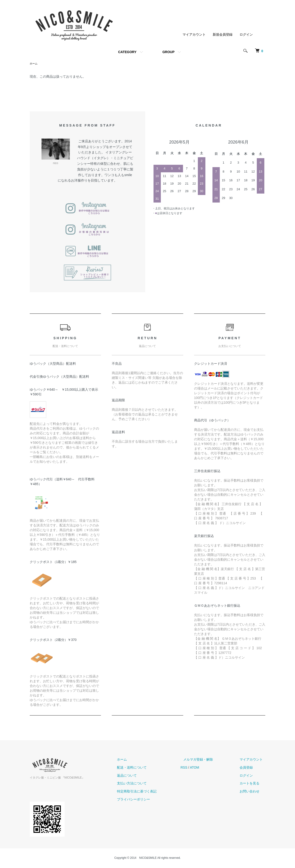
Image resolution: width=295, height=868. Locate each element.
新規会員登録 (223, 34)
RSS (195, 768)
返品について (141, 776)
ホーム (34, 64)
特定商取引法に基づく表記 (150, 792)
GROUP (168, 52)
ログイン (246, 34)
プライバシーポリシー (147, 800)
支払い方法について (145, 784)
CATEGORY (127, 52)
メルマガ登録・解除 (206, 760)
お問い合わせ (252, 792)
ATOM (205, 768)
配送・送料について (145, 768)
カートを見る (252, 784)
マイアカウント (194, 34)
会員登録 (249, 768)
